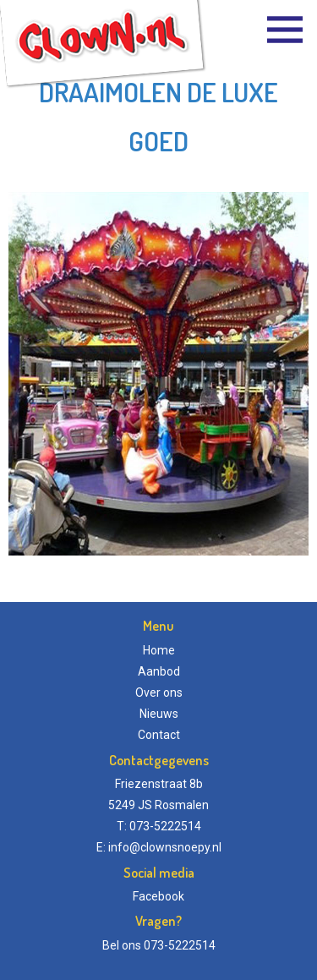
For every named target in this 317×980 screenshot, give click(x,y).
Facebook (158, 896)
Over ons (159, 693)
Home (159, 650)
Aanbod (159, 671)
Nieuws (159, 714)
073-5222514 (180, 945)
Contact (159, 735)
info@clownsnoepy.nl (165, 847)
